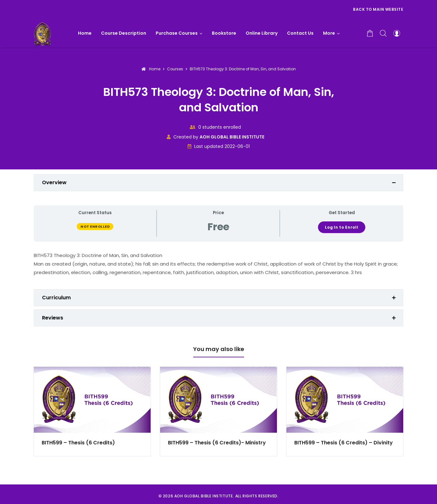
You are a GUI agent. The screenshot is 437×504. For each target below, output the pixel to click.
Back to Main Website (378, 9)
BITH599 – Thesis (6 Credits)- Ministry (217, 443)
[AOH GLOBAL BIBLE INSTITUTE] (42, 33)
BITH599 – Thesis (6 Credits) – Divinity (344, 443)
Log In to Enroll (342, 227)
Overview (54, 182)
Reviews (53, 318)
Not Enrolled (95, 226)
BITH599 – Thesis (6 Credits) (78, 443)
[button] (331, 33)
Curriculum (56, 298)
